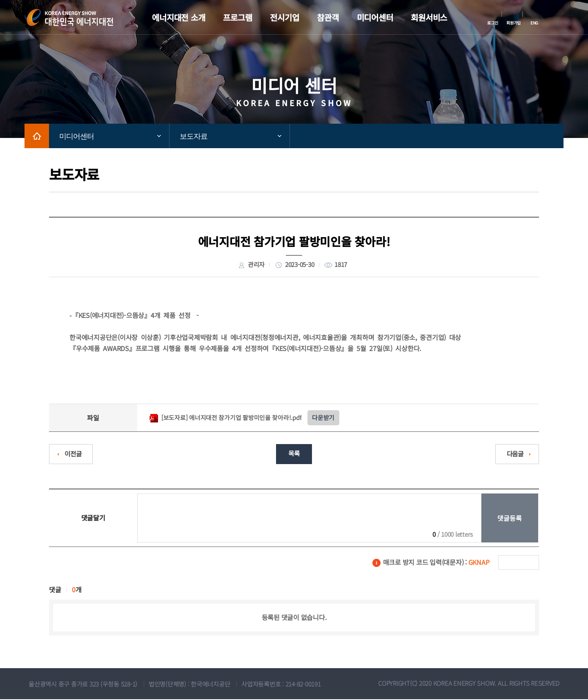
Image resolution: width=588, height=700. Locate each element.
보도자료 (194, 136)
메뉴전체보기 (557, 18)
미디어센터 (77, 136)
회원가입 (513, 23)
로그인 (492, 23)
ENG (534, 23)
